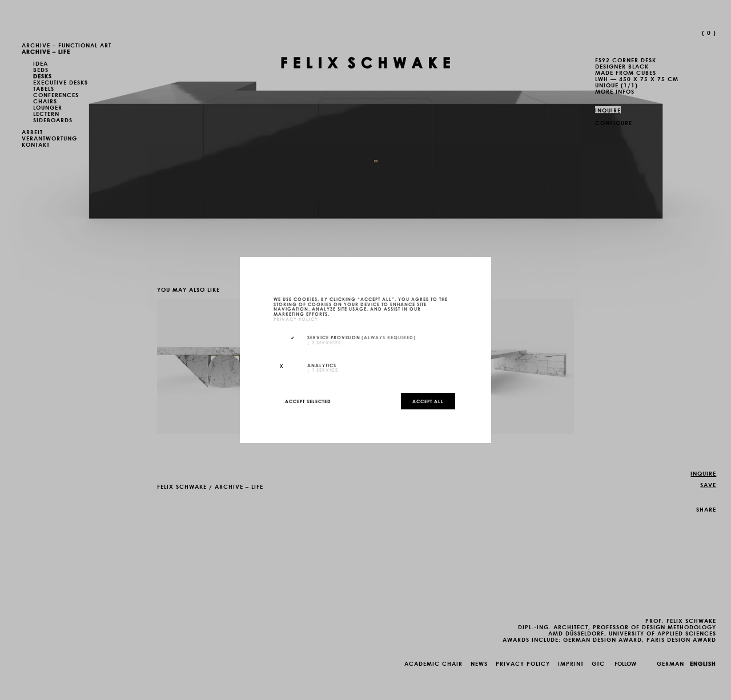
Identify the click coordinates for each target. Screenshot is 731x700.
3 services (324, 342)
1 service (323, 369)
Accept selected (308, 401)
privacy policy (296, 319)
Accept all (428, 401)
